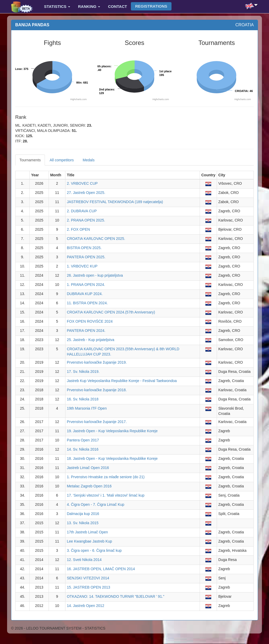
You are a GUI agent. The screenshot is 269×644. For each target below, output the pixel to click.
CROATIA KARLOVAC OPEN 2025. (96, 239)
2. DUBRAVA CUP (82, 211)
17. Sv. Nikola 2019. (83, 372)
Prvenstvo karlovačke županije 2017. (97, 422)
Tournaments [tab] (30, 160)
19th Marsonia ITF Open (87, 408)
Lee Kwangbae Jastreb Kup (89, 541)
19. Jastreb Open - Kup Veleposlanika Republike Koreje (112, 431)
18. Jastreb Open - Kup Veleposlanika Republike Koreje (112, 458)
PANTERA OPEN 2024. (86, 331)
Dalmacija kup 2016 (83, 514)
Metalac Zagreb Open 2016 (89, 486)
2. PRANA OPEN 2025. (86, 220)
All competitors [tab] (62, 160)
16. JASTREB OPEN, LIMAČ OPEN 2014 (101, 569)
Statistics (57, 6)
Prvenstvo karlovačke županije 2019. (97, 362)
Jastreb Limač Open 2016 (88, 468)
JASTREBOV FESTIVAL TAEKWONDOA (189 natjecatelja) (115, 202)
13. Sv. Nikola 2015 (82, 523)
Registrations (151, 6)
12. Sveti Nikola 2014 (84, 560)
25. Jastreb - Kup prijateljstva (90, 340)
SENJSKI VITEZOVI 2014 (88, 578)
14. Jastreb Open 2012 (85, 606)
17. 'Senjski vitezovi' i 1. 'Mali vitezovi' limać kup (105, 495)
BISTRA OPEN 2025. (84, 248)
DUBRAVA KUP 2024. (85, 294)
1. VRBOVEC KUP (82, 266)
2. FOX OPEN (78, 229)
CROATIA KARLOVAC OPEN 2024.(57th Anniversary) (111, 312)
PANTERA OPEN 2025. (86, 257)
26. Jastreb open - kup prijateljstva (95, 275)
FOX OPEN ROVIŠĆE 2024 (90, 321)
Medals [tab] (89, 160)
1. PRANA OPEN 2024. (86, 285)
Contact (117, 6)
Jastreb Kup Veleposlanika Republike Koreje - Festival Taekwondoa (122, 381)
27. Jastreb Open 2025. (86, 193)
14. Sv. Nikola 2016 (82, 449)
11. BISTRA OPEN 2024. (87, 303)
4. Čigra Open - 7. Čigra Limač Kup (95, 504)
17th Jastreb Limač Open (87, 532)
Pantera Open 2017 (83, 440)
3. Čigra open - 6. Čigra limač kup (94, 550)
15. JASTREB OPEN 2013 (88, 587)
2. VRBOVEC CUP (82, 183)
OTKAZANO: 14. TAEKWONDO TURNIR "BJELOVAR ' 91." (115, 596)
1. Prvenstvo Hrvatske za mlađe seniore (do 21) (106, 477)
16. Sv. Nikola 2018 (82, 399)
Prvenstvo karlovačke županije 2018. (97, 390)
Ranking (89, 6)
